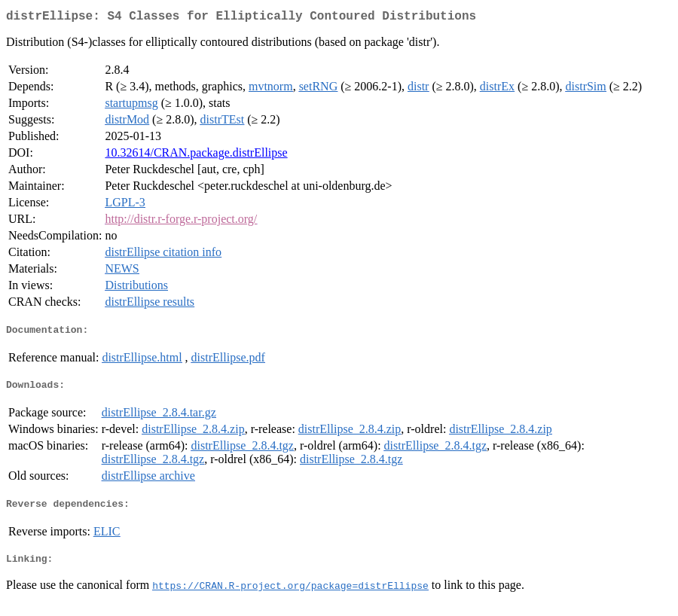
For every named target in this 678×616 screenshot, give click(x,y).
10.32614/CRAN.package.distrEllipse (196, 156)
